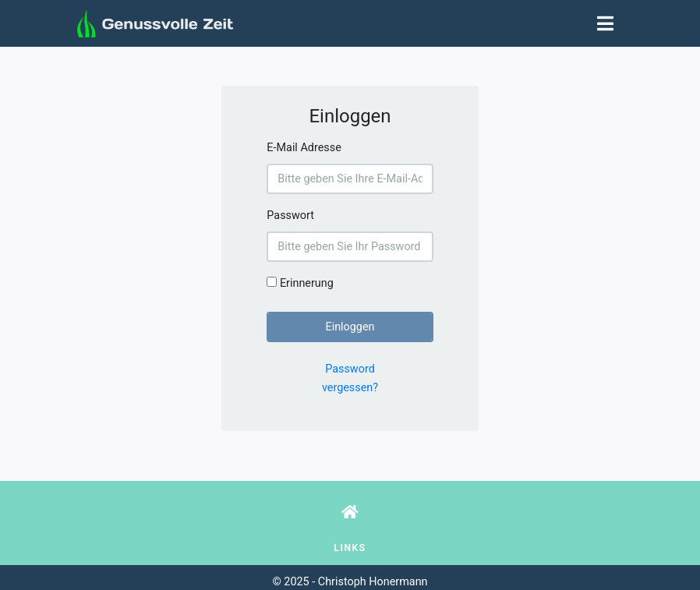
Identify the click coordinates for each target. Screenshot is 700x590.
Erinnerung (300, 283)
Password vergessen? (350, 378)
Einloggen (350, 327)
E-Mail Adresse (304, 148)
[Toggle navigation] (605, 23)
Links (350, 548)
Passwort (290, 216)
